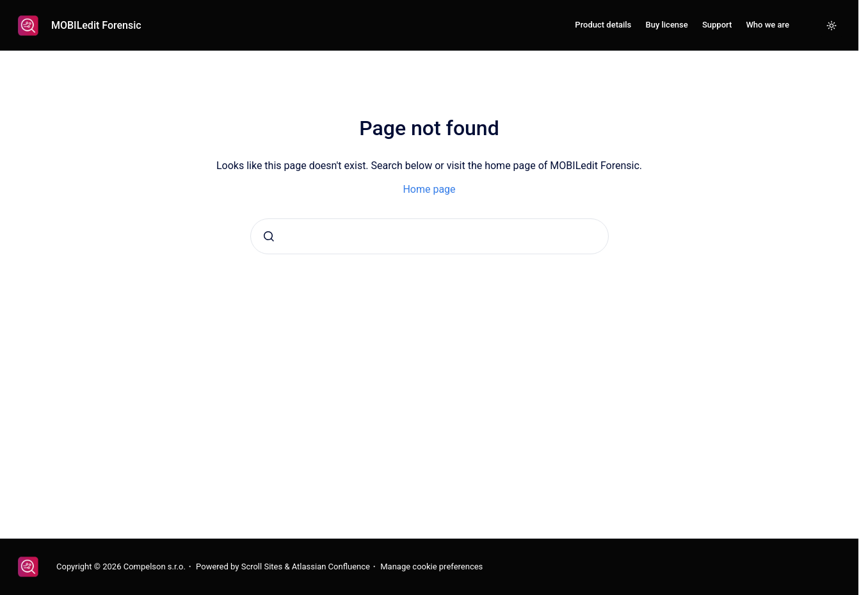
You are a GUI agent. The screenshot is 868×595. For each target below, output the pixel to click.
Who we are (768, 25)
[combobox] (430, 236)
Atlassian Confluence (331, 566)
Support (717, 25)
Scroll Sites (262, 566)
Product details (603, 25)
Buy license (666, 25)
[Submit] (269, 236)
